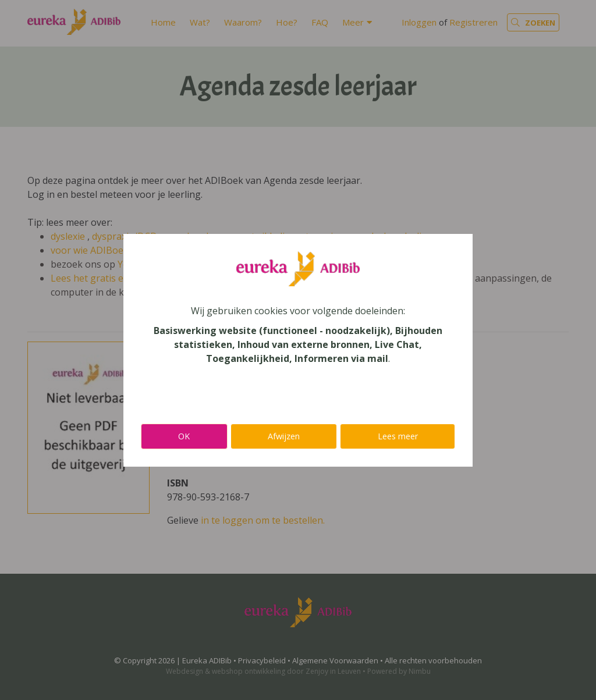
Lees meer (398, 436)
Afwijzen (284, 436)
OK (184, 436)
